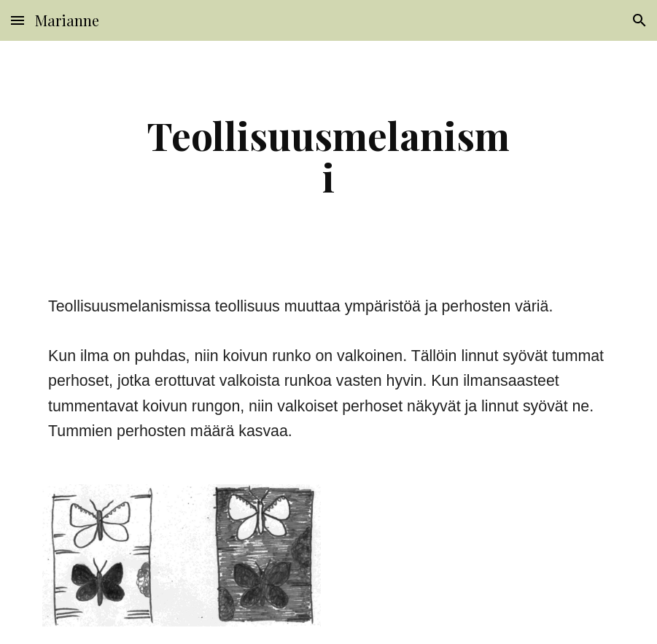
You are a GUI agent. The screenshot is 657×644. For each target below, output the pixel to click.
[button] (18, 20)
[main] (328, 156)
